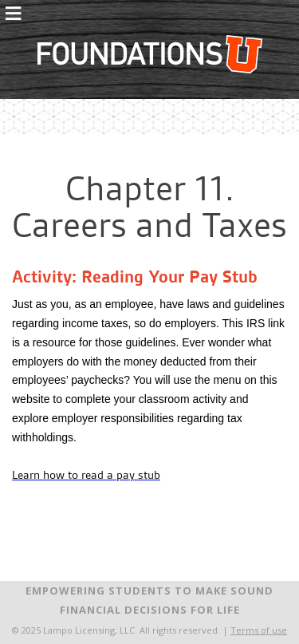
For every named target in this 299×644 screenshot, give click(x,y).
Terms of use (259, 630)
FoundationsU (150, 54)
